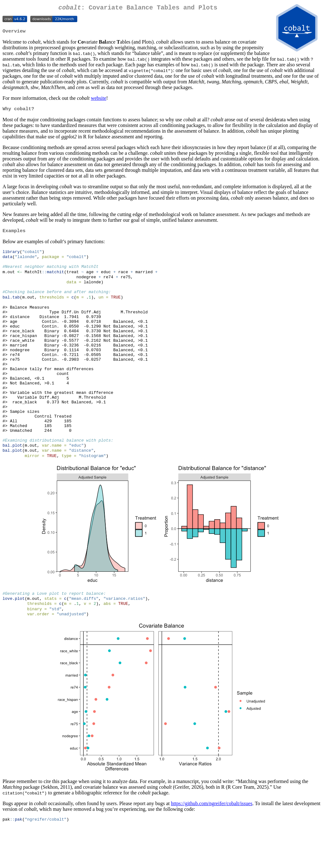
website (99, 100)
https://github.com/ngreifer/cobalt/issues (212, 844)
